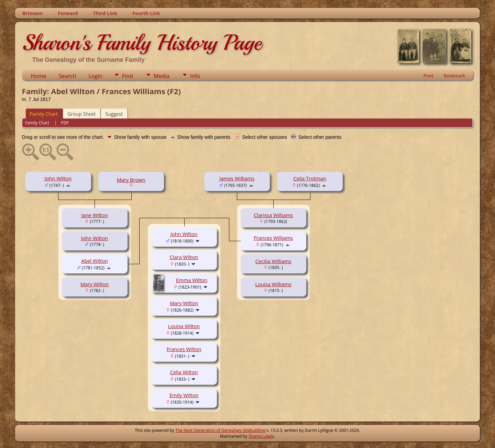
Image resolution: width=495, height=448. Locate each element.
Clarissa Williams (273, 215)
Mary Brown (131, 180)
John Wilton (58, 178)
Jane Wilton (95, 215)
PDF (65, 123)
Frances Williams (273, 238)
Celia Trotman (310, 178)
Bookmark (454, 76)
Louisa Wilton (184, 326)
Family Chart (44, 114)
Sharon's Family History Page (142, 43)
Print (428, 76)
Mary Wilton (95, 284)
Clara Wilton (184, 257)
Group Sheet (81, 114)
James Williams (237, 178)
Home (39, 76)
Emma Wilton (192, 280)
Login (95, 76)
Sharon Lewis (261, 436)
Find (128, 76)
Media (162, 76)
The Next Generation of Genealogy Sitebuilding (220, 430)
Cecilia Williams (273, 261)
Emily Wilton (184, 395)
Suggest (114, 114)
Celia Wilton (184, 372)
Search (68, 76)
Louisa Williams (273, 284)
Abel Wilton (95, 261)
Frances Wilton (184, 349)
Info (195, 76)
